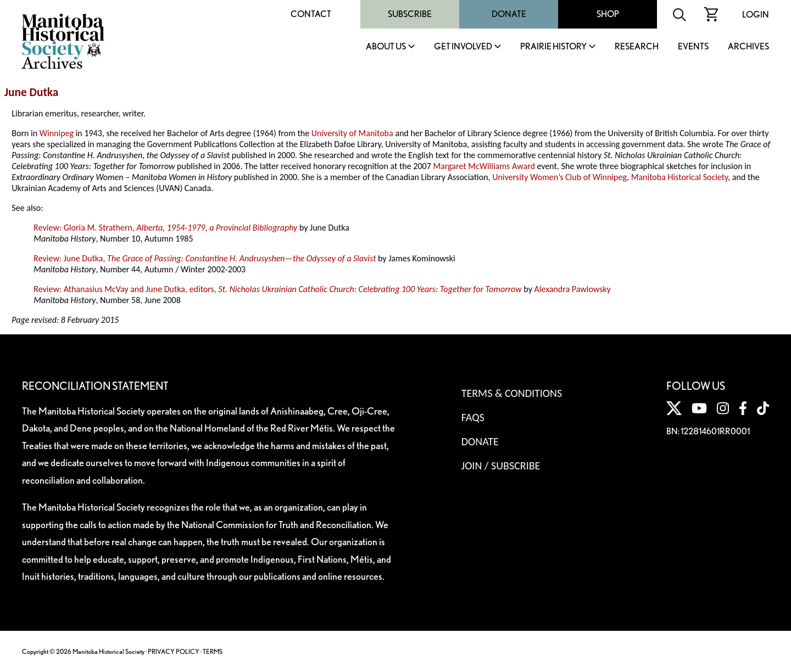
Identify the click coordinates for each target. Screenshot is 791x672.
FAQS (473, 417)
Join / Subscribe (501, 466)
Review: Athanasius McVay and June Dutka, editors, (277, 289)
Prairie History (553, 47)
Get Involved (463, 47)
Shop (608, 14)
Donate (509, 14)
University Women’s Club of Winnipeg (559, 177)
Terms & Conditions (512, 393)
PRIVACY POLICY (174, 651)
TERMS (213, 651)
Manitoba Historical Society (680, 177)
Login (756, 15)
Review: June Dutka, (205, 258)
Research (637, 47)
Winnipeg (57, 133)
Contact (311, 14)
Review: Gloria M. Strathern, (165, 228)
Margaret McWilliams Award (484, 166)
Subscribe (410, 14)
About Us (386, 47)
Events (693, 47)
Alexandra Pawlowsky (573, 289)
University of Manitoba (352, 133)
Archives (748, 47)
